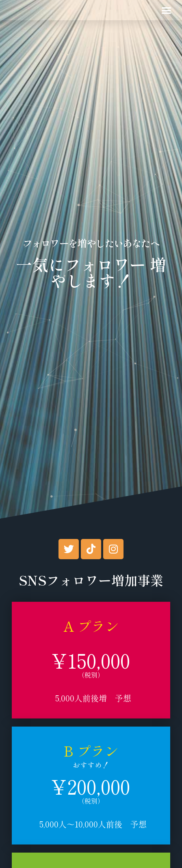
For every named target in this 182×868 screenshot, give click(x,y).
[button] (167, 10)
